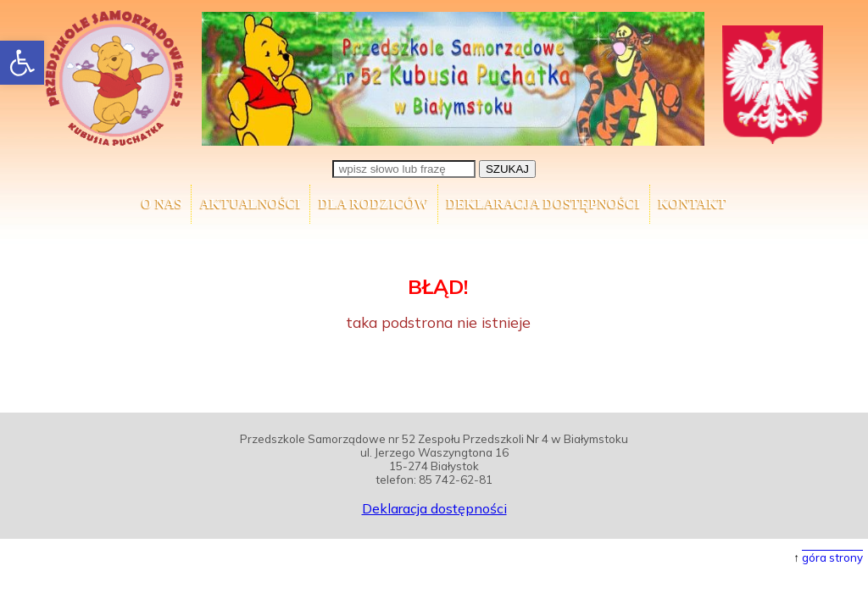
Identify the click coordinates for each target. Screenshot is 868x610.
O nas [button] (162, 204)
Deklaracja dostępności (544, 204)
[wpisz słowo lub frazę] (404, 169)
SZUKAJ (507, 169)
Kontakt (693, 204)
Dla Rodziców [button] (373, 204)
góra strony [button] (832, 557)
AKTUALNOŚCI (250, 204)
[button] (22, 63)
